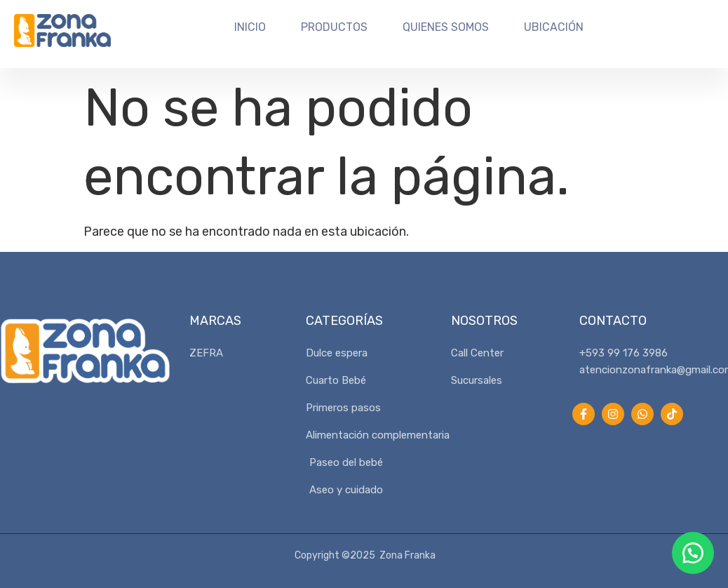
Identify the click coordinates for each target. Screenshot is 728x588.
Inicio (250, 27)
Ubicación (554, 27)
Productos (334, 27)
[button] (693, 553)
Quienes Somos (446, 27)
